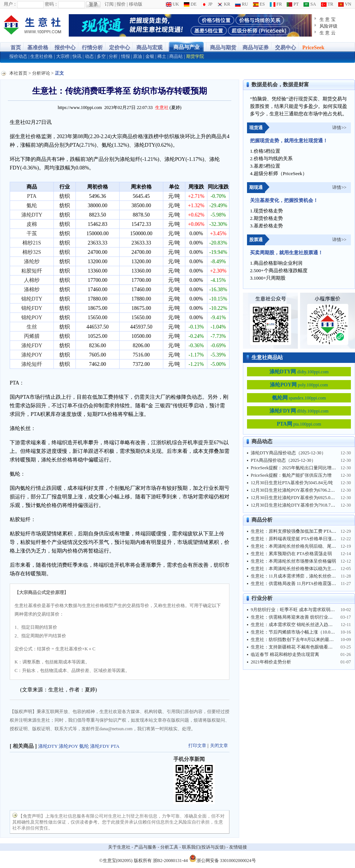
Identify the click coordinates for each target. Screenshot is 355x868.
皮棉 (32, 224)
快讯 (77, 56)
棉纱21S (32, 243)
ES (259, 4)
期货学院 (195, 56)
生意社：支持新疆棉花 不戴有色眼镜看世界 (294, 647)
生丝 (32, 327)
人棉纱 (32, 280)
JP (207, 4)
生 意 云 (328, 33)
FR (276, 4)
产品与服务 (145, 847)
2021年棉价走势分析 (271, 662)
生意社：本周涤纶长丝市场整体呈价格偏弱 (293, 561)
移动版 (136, 4)
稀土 (162, 56)
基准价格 (38, 48)
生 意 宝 (328, 19)
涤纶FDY (32, 346)
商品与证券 (256, 48)
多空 (101, 56)
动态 (89, 56)
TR (327, 4)
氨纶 (32, 206)
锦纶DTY (32, 299)
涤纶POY (32, 355)
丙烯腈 (32, 336)
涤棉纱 (32, 290)
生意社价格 (41, 56)
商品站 (176, 56)
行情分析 (92, 48)
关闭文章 (219, 746)
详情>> (339, 128)
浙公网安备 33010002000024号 (223, 858)
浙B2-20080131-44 (170, 861)
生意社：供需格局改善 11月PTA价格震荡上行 (296, 584)
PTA (32, 196)
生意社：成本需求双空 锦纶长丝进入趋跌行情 (296, 625)
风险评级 (328, 26)
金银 (150, 56)
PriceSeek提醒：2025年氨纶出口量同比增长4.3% (298, 468)
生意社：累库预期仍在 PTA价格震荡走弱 (291, 554)
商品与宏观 (149, 48)
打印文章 (197, 746)
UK (172, 4)
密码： (52, 4)
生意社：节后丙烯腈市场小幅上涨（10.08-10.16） (300, 632)
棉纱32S (32, 252)
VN (345, 4)
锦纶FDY (32, 308)
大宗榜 (63, 56)
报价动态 (18, 56)
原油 (138, 56)
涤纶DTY (32, 215)
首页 (16, 48)
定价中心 (120, 48)
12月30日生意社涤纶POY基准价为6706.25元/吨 (297, 490)
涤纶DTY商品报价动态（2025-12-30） (288, 453)
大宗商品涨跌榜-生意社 (33, 25)
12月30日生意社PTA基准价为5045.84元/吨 (292, 483)
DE (190, 4)
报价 (121, 4)
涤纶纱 (32, 262)
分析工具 (169, 847)
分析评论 (41, 73)
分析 (113, 56)
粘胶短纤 (32, 271)
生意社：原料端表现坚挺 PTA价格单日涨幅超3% (299, 539)
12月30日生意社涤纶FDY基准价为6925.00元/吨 (297, 498)
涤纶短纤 (32, 364)
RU (242, 4)
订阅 (109, 4)
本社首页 (18, 73)
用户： (10, 4)
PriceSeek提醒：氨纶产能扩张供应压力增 (291, 475)
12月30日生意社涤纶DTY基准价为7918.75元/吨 (297, 505)
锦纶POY (32, 318)
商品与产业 (186, 47)
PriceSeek (313, 48)
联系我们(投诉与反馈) (204, 847)
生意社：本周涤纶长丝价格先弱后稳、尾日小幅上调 (302, 546)
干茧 (32, 234)
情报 (126, 56)
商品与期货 (223, 48)
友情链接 (238, 847)
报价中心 (65, 48)
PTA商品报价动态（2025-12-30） (283, 460)
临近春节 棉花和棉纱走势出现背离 (285, 654)
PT (293, 4)
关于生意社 (119, 847)
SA (310, 4)
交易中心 (285, 48)
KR (224, 4)
